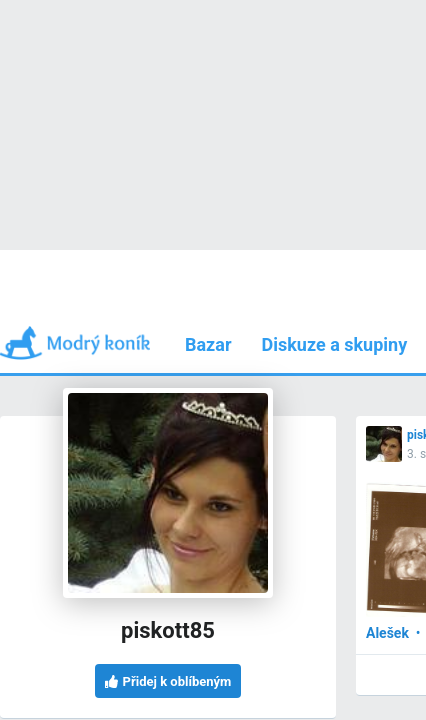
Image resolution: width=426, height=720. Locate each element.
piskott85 (84, 306)
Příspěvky (109, 249)
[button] (142, 324)
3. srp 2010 (87, 325)
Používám (317, 249)
